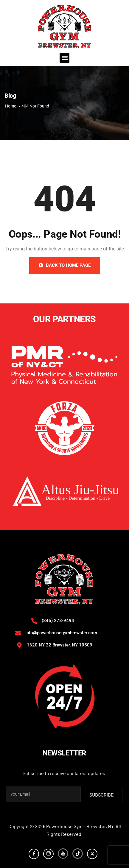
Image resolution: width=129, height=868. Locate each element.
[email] (43, 794)
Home (11, 106)
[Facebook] (34, 854)
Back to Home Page (65, 265)
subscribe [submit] (102, 795)
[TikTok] (78, 854)
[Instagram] (48, 854)
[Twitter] (92, 854)
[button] (64, 58)
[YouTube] (63, 854)
